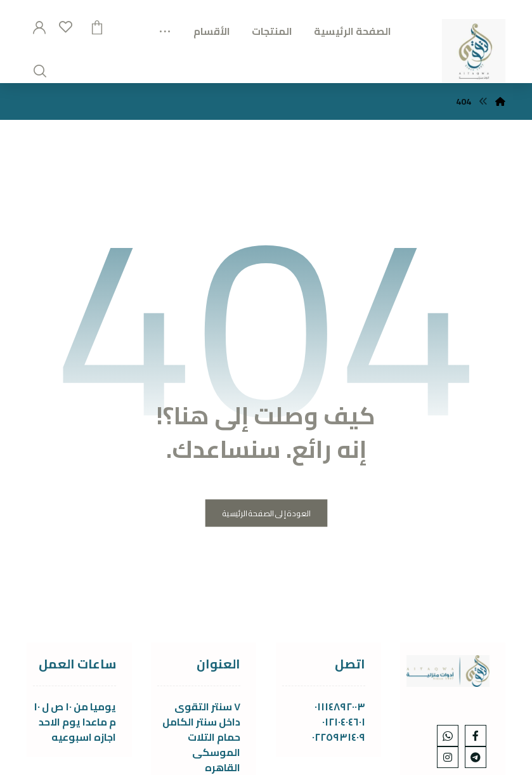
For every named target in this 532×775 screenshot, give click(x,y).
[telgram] (476, 757)
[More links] (165, 27)
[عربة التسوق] (97, 26)
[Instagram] (448, 757)
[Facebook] (476, 736)
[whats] (448, 736)
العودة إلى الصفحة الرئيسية (266, 513)
